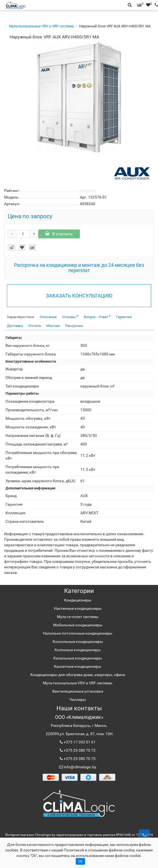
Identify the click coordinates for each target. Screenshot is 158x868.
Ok (80, 861)
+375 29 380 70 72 (79, 750)
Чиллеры (78, 700)
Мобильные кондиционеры (78, 625)
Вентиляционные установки (78, 691)
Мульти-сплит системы (78, 617)
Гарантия (124, 317)
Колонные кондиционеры (78, 650)
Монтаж (53, 326)
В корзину (59, 234)
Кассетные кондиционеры (78, 666)
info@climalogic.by (80, 767)
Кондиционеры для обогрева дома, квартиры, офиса (78, 675)
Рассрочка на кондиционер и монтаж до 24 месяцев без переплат (79, 268)
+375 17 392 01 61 (79, 742)
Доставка (15, 326)
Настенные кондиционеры (78, 608)
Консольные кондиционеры (78, 642)
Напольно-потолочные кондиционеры (78, 633)
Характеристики (21, 317)
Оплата (35, 326)
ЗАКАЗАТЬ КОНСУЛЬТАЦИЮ (79, 296)
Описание (48, 317)
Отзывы (70, 317)
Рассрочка (74, 326)
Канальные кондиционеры (78, 658)
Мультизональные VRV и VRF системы (42, 26)
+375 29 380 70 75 (79, 759)
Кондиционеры (78, 600)
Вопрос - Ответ (97, 317)
